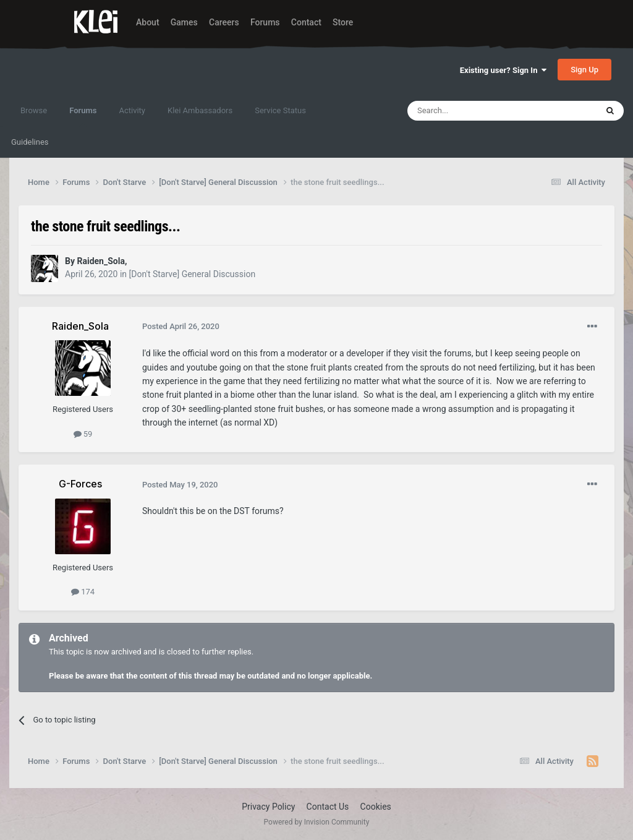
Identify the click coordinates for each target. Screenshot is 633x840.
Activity (132, 110)
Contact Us (328, 807)
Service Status (280, 110)
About (148, 22)
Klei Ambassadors (200, 110)
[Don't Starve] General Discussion (193, 274)
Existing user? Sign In (503, 70)
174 (83, 592)
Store (343, 22)
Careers (224, 22)
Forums (265, 22)
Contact (306, 22)
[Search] (473, 111)
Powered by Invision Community (317, 822)
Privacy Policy (268, 807)
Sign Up (584, 70)
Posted (181, 326)
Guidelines (30, 142)
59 (83, 434)
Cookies (376, 807)
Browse (34, 110)
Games (184, 22)
